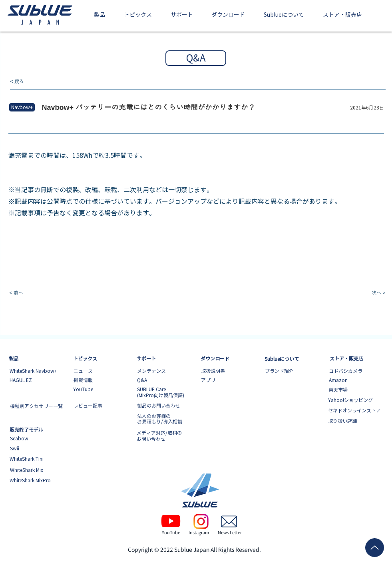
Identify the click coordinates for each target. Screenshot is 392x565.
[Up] (375, 548)
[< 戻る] (37, 82)
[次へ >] (359, 293)
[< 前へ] (36, 293)
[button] (100, 15)
